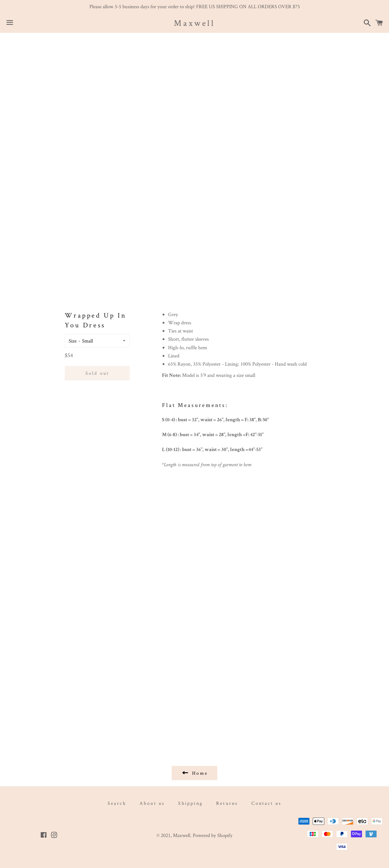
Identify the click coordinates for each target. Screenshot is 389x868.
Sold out (97, 373)
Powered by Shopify (213, 835)
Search (117, 803)
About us (152, 803)
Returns (227, 803)
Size (73, 341)
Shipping (190, 803)
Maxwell (194, 23)
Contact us (266, 803)
